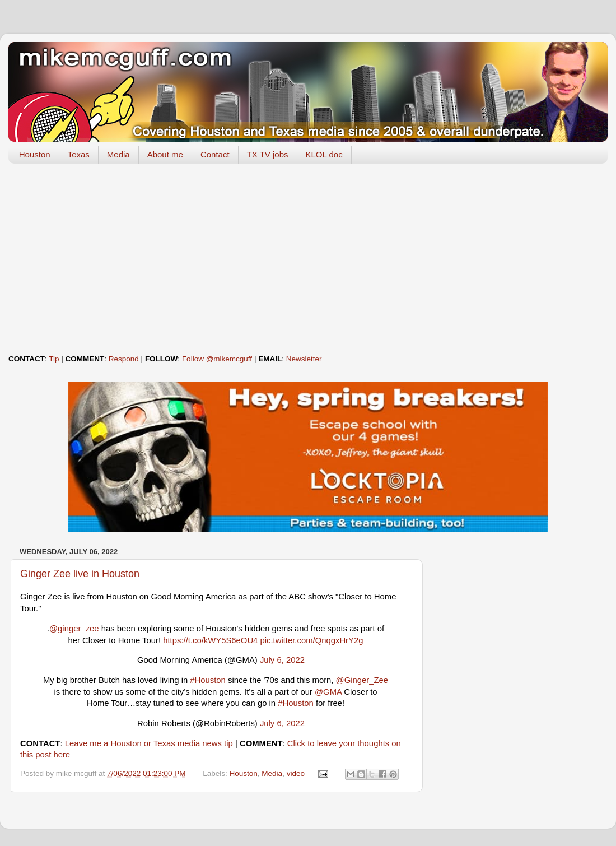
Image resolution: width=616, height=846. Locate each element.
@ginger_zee (74, 629)
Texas (79, 154)
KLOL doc (324, 154)
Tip (54, 359)
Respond (124, 359)
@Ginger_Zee (362, 680)
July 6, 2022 (282, 660)
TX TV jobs (268, 154)
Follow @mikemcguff (217, 359)
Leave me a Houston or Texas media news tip (149, 743)
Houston (35, 154)
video (296, 773)
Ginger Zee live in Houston (80, 574)
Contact (215, 154)
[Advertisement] (308, 259)
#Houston (208, 680)
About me (165, 154)
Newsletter (304, 359)
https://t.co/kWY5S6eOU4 (210, 640)
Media (118, 154)
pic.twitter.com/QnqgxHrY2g (311, 640)
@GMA (328, 692)
